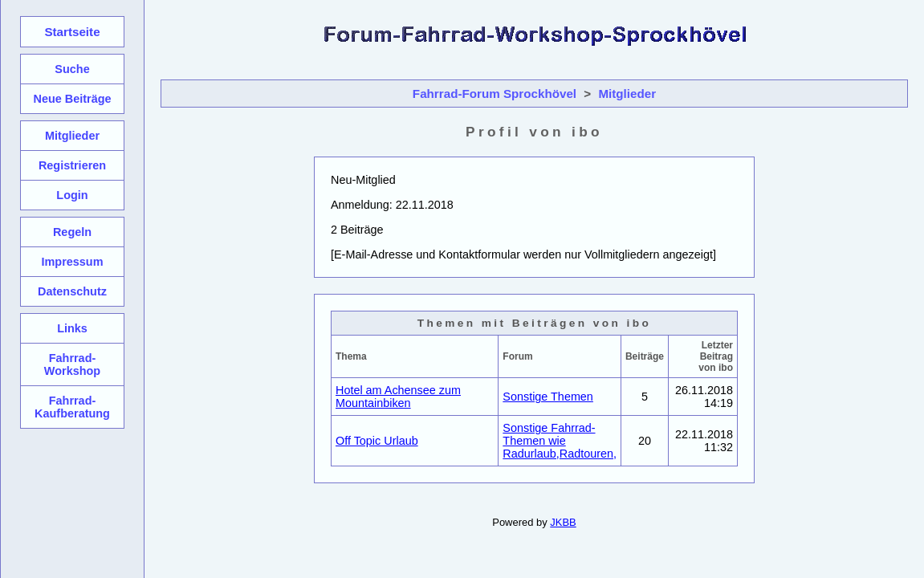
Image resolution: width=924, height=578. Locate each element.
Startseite (72, 32)
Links (72, 328)
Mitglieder (627, 94)
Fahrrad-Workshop (72, 364)
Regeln (72, 232)
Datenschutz (72, 291)
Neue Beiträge (72, 99)
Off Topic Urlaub (377, 441)
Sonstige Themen (548, 397)
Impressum (72, 262)
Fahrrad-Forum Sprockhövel (495, 94)
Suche (72, 69)
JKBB (563, 522)
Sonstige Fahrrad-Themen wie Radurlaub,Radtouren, (560, 441)
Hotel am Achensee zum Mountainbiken (398, 397)
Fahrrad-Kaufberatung (72, 407)
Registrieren (72, 165)
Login (72, 195)
